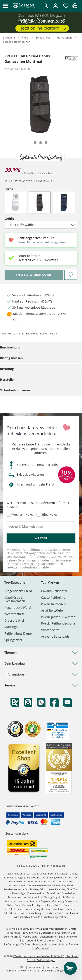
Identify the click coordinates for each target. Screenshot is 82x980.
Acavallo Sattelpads (55, 636)
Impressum (35, 967)
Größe (17, 219)
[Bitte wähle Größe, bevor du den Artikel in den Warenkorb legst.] (34, 275)
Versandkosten (47, 173)
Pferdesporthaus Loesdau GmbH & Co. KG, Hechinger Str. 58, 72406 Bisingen (46, 958)
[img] (75, 7)
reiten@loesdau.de (54, 866)
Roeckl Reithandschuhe (58, 623)
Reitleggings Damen (19, 633)
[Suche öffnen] (46, 6)
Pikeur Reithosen (53, 604)
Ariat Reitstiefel (52, 610)
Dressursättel (14, 620)
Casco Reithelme (53, 597)
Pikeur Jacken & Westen (58, 617)
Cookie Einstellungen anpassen (58, 970)
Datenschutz (53, 967)
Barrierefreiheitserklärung (21, 970)
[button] (5, 6)
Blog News (50, 515)
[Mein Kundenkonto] (55, 8)
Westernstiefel (15, 614)
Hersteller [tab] (7, 379)
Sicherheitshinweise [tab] (15, 390)
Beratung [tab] (7, 369)
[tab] (35, 143)
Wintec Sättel (51, 630)
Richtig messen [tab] (11, 358)
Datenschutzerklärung (23, 564)
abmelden (43, 567)
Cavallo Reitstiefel (54, 591)
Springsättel (13, 640)
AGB (22, 967)
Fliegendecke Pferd (18, 591)
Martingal (11, 627)
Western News (23, 515)
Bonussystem (22, 180)
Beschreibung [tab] (10, 347)
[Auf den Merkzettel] (71, 275)
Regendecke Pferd (18, 608)
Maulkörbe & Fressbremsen (15, 599)
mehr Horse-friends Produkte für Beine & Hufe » (29, 333)
